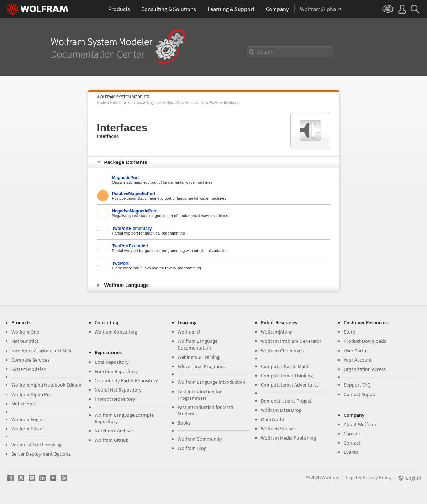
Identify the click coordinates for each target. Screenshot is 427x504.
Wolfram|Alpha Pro (31, 394)
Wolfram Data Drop (281, 410)
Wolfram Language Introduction (212, 382)
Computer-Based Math (285, 366)
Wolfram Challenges (282, 351)
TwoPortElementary (132, 229)
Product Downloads (365, 341)
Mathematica (25, 341)
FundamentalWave (204, 103)
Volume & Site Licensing (36, 445)
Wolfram (331, 477)
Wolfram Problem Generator (291, 341)
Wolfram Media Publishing (288, 438)
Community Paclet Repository (126, 380)
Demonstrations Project (286, 401)
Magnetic (154, 103)
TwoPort (120, 263)
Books (184, 423)
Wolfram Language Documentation (197, 344)
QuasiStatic (175, 103)
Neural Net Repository (118, 390)
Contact (352, 443)
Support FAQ (357, 385)
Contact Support (361, 394)
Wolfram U (189, 332)
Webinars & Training (199, 357)
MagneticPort (126, 178)
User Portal (356, 351)
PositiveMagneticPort (134, 194)
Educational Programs (201, 366)
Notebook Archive (114, 431)
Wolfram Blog (192, 448)
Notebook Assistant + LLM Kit (42, 351)
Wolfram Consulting (116, 332)
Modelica (135, 103)
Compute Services (30, 360)
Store (349, 332)
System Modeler (110, 103)
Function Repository (116, 371)
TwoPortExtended (130, 246)
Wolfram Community (200, 439)
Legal (352, 477)
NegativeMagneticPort (135, 211)
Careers (352, 434)
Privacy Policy (377, 477)
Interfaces (232, 103)
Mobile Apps (24, 404)
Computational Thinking (287, 376)
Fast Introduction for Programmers (200, 395)
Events (351, 452)
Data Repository (112, 362)
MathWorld (273, 419)
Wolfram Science (278, 429)
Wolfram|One (25, 332)
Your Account (358, 360)
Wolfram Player (28, 429)
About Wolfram (360, 424)
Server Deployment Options (41, 454)
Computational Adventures (290, 385)
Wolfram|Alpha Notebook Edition (46, 385)
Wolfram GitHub (112, 440)
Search (265, 52)
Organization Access (365, 369)
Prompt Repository (115, 399)
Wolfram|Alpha (277, 332)
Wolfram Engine (28, 419)
